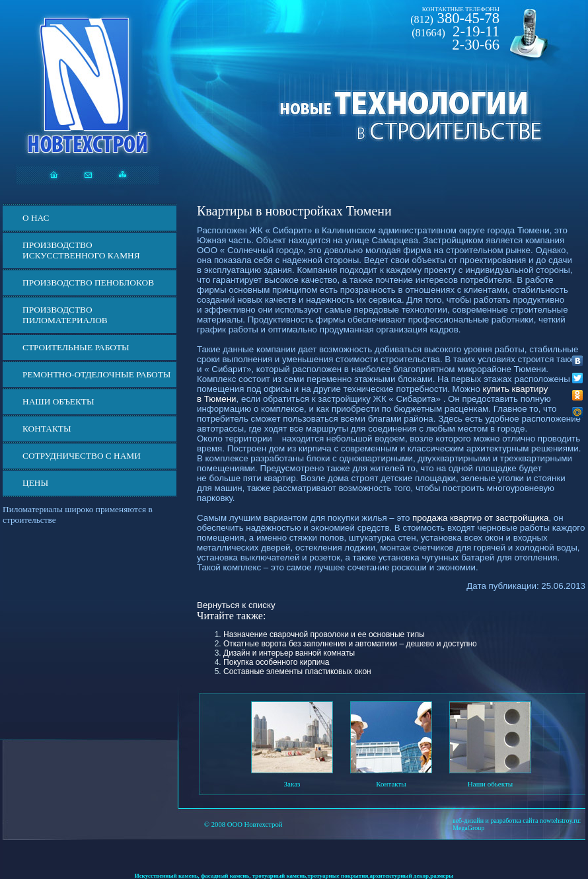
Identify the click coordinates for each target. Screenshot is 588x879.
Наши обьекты (490, 784)
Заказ (292, 784)
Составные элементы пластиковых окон (297, 671)
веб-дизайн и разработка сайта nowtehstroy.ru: (517, 821)
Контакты (47, 429)
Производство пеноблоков (88, 283)
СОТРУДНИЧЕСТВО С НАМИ (82, 456)
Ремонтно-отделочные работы (96, 374)
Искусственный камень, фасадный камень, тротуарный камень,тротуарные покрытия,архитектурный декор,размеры (294, 876)
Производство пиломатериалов (65, 315)
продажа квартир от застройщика (480, 518)
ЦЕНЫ (35, 483)
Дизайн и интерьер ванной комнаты (289, 653)
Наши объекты (58, 401)
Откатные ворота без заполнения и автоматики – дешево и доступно (350, 644)
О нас (36, 218)
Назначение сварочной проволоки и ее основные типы (324, 634)
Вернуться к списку (236, 605)
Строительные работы (76, 347)
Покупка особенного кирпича (276, 662)
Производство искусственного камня (81, 250)
